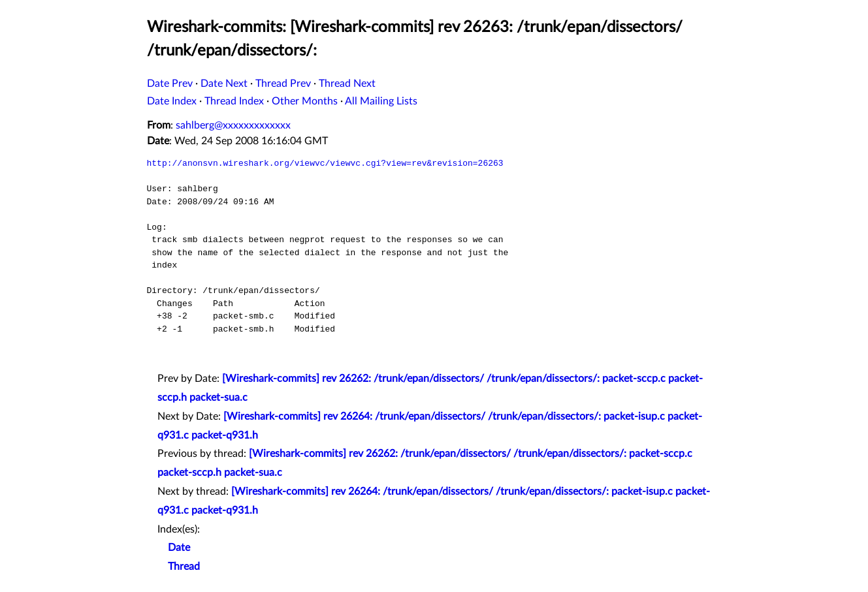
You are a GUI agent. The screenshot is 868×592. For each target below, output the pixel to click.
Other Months (305, 101)
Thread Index (234, 101)
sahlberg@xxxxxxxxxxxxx (233, 125)
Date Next (224, 84)
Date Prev (170, 84)
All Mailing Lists (381, 101)
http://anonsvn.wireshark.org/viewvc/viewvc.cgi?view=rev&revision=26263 (325, 163)
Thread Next (347, 84)
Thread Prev (283, 84)
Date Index (172, 101)
